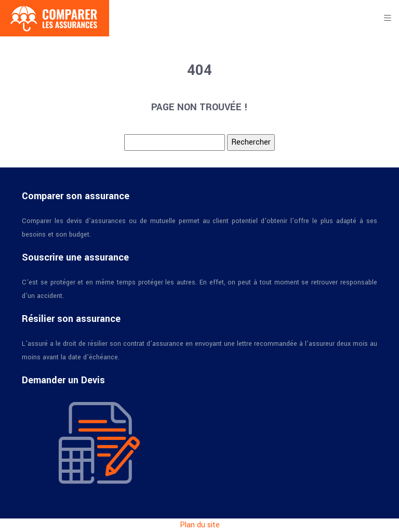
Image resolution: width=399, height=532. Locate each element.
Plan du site (200, 525)
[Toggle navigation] (388, 18)
